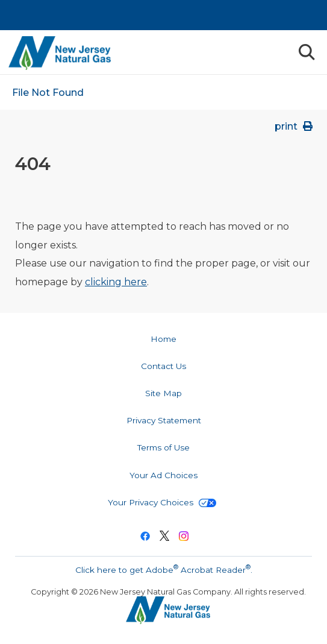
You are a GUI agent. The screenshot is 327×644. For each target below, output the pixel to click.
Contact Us (163, 366)
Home (163, 339)
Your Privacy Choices (162, 502)
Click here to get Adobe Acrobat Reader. (164, 569)
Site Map (163, 393)
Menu (279, 52)
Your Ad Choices (163, 475)
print (295, 126)
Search (306, 52)
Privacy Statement (164, 420)
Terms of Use (163, 447)
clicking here (116, 282)
